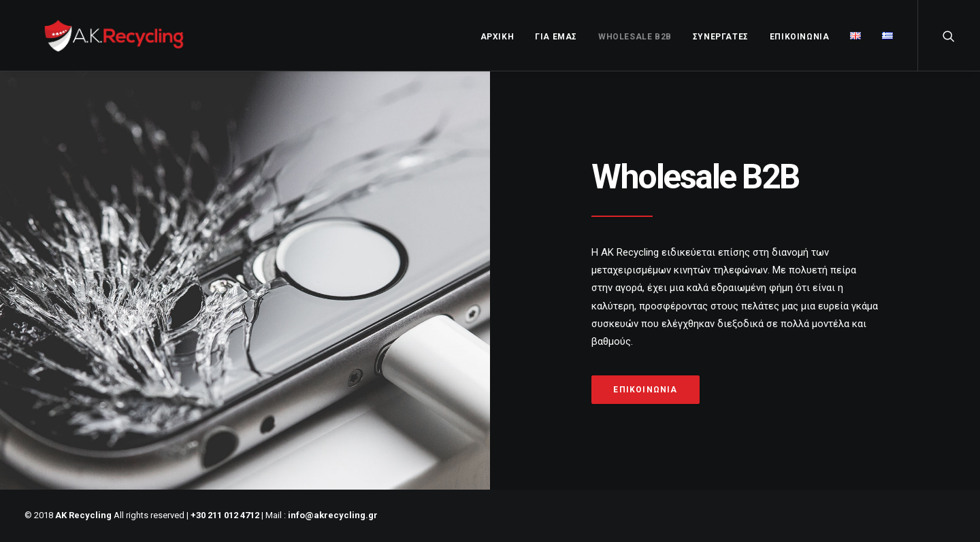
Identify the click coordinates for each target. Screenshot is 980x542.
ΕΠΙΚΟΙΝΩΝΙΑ (800, 37)
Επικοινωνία (645, 390)
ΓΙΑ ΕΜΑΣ (556, 37)
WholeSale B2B (635, 37)
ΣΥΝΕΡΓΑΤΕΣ (721, 37)
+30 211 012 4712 (225, 515)
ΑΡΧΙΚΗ (497, 37)
